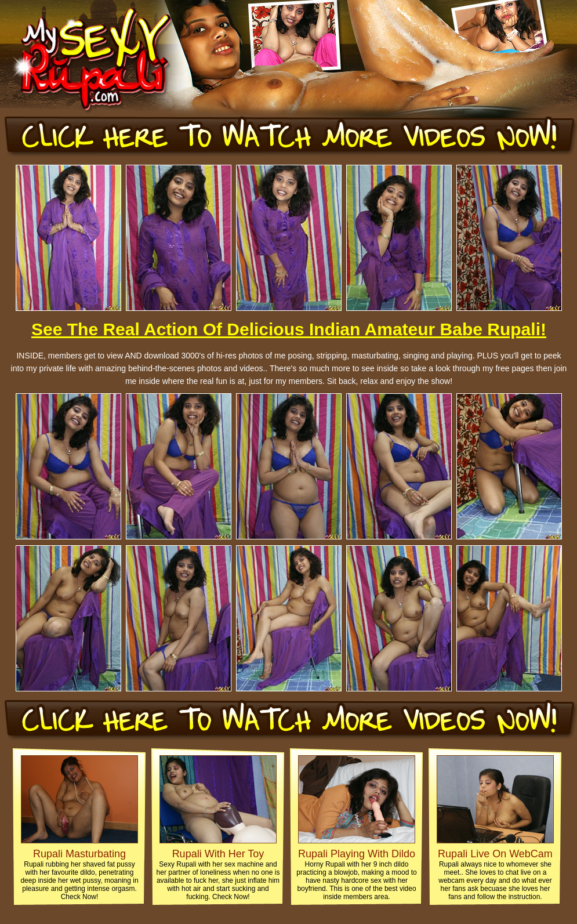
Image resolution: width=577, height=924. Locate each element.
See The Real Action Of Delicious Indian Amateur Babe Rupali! (289, 329)
